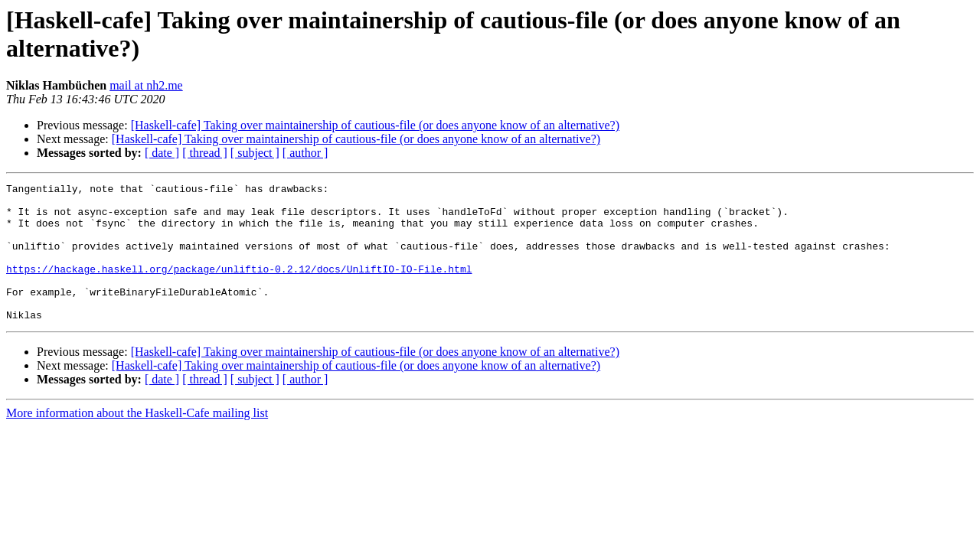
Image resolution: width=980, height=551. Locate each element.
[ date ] (162, 153)
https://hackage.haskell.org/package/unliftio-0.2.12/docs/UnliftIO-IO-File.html (239, 287)
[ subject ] (255, 153)
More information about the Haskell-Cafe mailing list (137, 440)
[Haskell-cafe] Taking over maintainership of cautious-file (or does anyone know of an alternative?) (375, 125)
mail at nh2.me (146, 85)
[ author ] (305, 153)
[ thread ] (205, 153)
